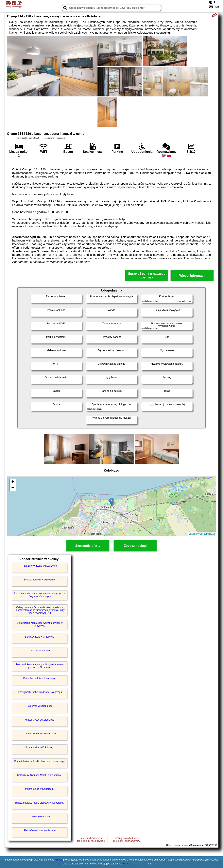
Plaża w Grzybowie (40, 651)
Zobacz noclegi (135, 546)
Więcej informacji (192, 276)
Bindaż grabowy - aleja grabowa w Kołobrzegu (40, 803)
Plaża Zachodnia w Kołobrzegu (40, 678)
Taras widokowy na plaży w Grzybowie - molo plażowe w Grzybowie (40, 666)
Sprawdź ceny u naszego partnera (147, 275)
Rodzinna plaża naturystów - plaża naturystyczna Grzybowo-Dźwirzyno (40, 595)
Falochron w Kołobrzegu (40, 706)
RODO (126, 864)
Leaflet (192, 534)
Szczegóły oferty (88, 546)
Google (59, 860)
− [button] (13, 488)
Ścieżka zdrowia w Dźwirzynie (40, 580)
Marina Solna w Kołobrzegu (40, 789)
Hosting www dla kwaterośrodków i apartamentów (127, 840)
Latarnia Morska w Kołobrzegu (40, 734)
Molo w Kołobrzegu (40, 817)
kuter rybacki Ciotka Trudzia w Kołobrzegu (40, 692)
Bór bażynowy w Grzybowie (40, 637)
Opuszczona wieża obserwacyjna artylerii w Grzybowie (40, 624)
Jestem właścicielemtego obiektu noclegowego (91, 840)
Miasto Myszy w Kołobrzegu (40, 720)
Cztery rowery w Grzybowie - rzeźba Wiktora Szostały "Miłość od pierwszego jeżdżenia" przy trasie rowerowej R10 (40, 610)
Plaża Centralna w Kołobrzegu (40, 830)
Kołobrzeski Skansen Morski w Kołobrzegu (40, 775)
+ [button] (13, 482)
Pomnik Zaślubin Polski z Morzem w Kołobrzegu (40, 761)
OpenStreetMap (207, 534)
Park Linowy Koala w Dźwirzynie (40, 566)
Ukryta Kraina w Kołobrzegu (40, 747)
